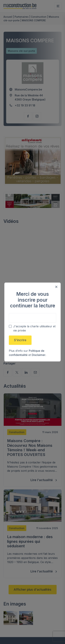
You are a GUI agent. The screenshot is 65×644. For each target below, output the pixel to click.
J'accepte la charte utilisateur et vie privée (34, 328)
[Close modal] (56, 287)
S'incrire (20, 340)
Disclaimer (39, 355)
